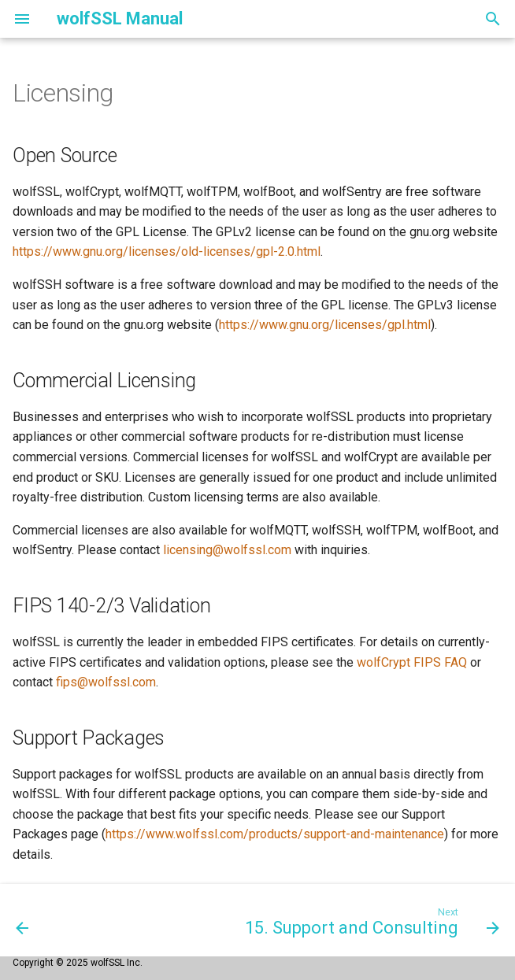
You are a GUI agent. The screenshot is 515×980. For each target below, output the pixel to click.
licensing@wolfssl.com (227, 550)
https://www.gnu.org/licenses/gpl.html (325, 325)
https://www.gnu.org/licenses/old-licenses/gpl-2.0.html (167, 251)
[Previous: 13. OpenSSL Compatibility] (23, 920)
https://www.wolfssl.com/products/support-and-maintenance (275, 834)
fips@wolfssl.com (106, 682)
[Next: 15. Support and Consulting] (370, 920)
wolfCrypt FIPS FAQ (412, 662)
